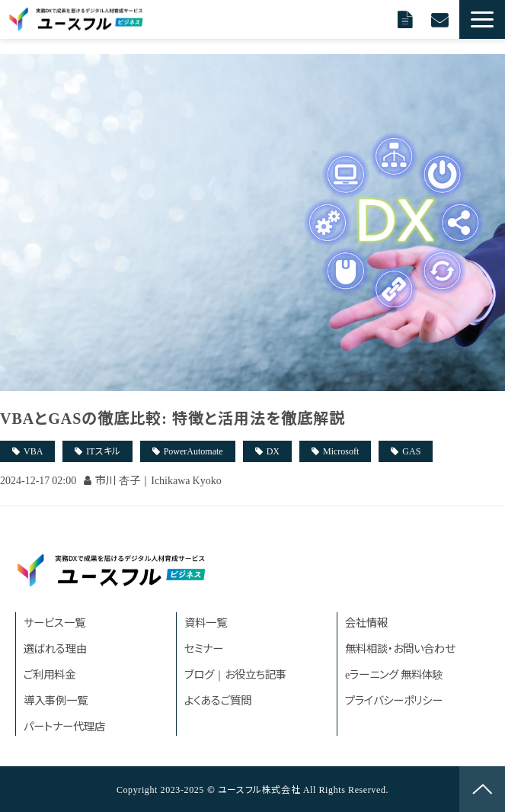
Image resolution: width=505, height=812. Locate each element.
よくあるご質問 (218, 700)
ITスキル (103, 450)
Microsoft (341, 450)
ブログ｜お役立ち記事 (235, 674)
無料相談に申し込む (441, 19)
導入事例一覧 (56, 700)
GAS (411, 450)
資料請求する (407, 19)
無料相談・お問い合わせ (400, 648)
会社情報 (366, 622)
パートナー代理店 (64, 725)
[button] (482, 19)
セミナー (204, 648)
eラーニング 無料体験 (394, 674)
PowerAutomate (193, 450)
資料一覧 (206, 622)
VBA (33, 450)
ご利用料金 (50, 674)
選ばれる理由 (55, 648)
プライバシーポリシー (394, 700)
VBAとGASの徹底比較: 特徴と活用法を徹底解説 (173, 417)
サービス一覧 (54, 622)
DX (273, 450)
